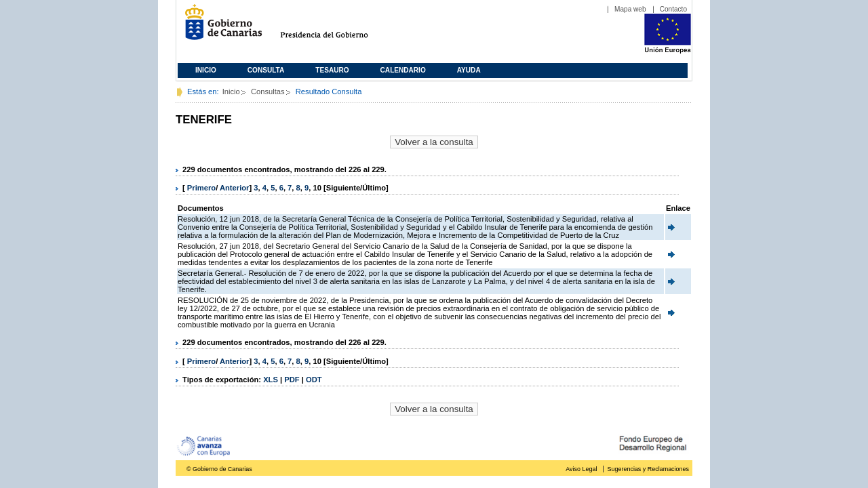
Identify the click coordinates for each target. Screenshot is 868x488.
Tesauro (332, 70)
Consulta (266, 70)
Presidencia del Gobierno (337, 27)
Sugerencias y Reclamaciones (648, 469)
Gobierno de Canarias (219, 27)
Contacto (673, 9)
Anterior (235, 188)
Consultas (268, 91)
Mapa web (630, 9)
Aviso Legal (581, 469)
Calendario (403, 70)
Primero (201, 188)
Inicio (206, 70)
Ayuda (469, 70)
